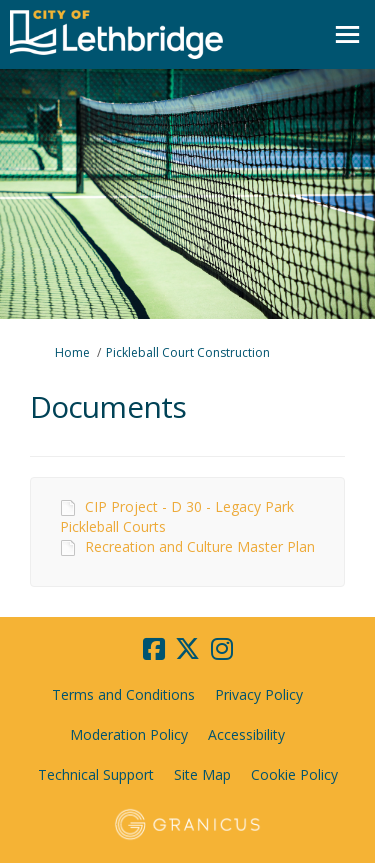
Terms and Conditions (123, 694)
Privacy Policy (259, 694)
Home (72, 352)
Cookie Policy (294, 774)
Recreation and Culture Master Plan (200, 546)
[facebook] (154, 649)
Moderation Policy (129, 734)
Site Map (202, 774)
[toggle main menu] (347, 34)
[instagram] (222, 649)
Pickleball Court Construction (188, 352)
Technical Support (96, 774)
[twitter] (188, 649)
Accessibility (246, 734)
